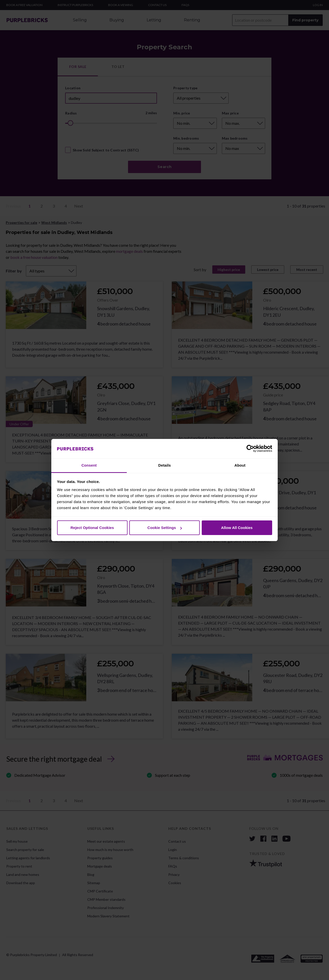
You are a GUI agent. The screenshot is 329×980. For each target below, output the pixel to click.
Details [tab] (164, 465)
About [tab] (240, 465)
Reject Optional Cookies (92, 528)
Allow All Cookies (237, 528)
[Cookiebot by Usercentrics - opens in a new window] (250, 449)
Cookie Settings (165, 528)
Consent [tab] (89, 465)
